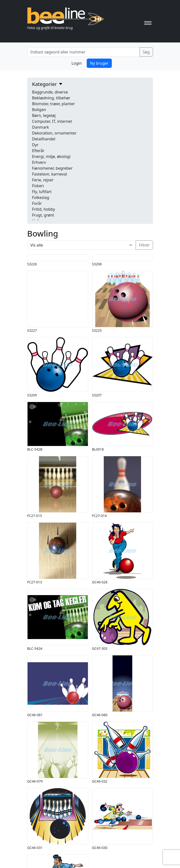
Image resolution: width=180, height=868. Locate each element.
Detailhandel (44, 139)
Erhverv (39, 162)
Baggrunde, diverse (50, 92)
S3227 (32, 330)
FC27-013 (35, 582)
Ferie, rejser (43, 180)
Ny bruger (99, 63)
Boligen (39, 110)
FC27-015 (35, 516)
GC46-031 (35, 848)
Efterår (38, 151)
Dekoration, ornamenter (54, 133)
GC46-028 (100, 582)
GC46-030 (100, 848)
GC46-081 (35, 715)
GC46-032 (100, 781)
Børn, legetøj (44, 115)
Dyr (35, 145)
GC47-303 (100, 648)
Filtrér (144, 245)
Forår (37, 203)
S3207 (97, 395)
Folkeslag (41, 197)
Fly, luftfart (42, 192)
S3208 (97, 264)
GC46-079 (35, 781)
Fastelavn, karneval (50, 174)
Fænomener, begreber (52, 168)
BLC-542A (35, 648)
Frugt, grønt (43, 215)
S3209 (32, 395)
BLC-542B (35, 449)
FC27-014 (99, 516)
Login (76, 63)
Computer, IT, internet (52, 121)
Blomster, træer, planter (54, 104)
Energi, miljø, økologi (51, 156)
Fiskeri (38, 186)
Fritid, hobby (44, 209)
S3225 (97, 330)
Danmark (41, 127)
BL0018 (98, 449)
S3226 (32, 264)
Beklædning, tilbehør (51, 98)
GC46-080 (100, 715)
